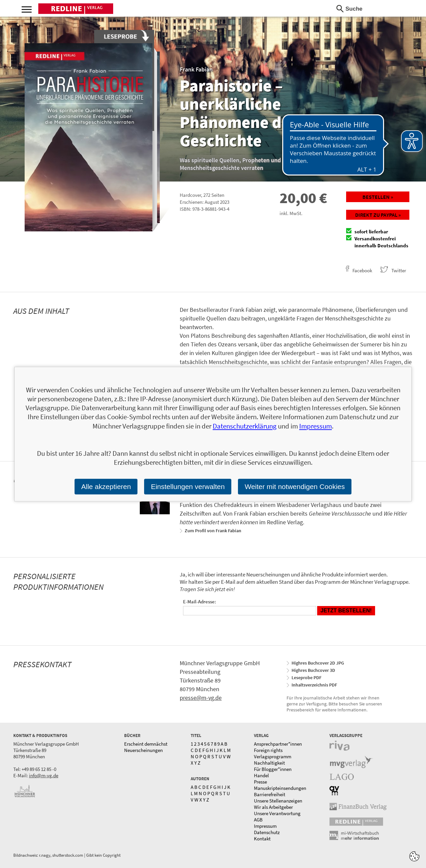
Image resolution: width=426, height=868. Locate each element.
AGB (258, 820)
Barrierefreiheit (270, 794)
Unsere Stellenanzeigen (278, 801)
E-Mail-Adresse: (200, 602)
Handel (261, 775)
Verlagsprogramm (273, 756)
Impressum (265, 826)
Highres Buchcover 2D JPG (318, 663)
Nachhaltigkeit (269, 763)
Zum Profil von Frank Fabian (213, 531)
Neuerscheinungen (143, 750)
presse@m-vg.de (201, 698)
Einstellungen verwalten (188, 487)
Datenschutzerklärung (245, 426)
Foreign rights (268, 750)
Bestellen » (378, 197)
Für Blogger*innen (273, 769)
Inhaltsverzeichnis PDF (314, 685)
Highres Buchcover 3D (313, 670)
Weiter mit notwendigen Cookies (295, 487)
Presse (260, 782)
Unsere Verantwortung (277, 813)
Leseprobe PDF (307, 678)
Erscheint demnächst (146, 744)
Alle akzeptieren (106, 487)
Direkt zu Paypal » (378, 215)
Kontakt (262, 839)
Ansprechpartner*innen (278, 744)
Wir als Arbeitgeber (273, 807)
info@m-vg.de (44, 775)
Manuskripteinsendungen (280, 788)
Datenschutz (267, 832)
